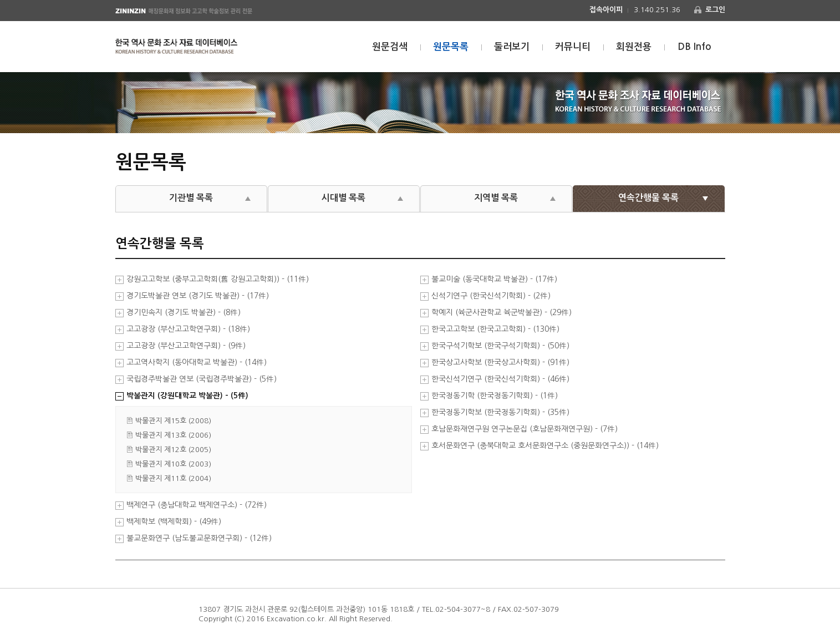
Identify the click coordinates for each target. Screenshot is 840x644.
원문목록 (451, 47)
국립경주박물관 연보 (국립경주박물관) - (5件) (202, 379)
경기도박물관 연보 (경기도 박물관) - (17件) (198, 296)
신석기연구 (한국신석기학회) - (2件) (491, 296)
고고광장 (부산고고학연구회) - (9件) (186, 346)
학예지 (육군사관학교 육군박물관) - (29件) (502, 313)
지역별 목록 (496, 198)
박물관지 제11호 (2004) (173, 478)
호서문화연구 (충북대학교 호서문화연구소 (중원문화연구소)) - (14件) (545, 446)
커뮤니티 (573, 47)
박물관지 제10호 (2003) (173, 464)
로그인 (715, 10)
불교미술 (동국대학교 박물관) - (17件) (494, 279)
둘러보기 (512, 47)
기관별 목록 (191, 198)
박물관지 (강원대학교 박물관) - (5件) (187, 396)
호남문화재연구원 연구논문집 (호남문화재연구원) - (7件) (525, 429)
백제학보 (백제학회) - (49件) (174, 522)
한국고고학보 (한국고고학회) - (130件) (495, 329)
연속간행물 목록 (648, 198)
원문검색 (390, 47)
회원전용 (634, 47)
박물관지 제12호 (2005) (173, 450)
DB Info (694, 47)
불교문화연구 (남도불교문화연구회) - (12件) (199, 538)
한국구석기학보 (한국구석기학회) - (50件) (500, 346)
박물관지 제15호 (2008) (173, 421)
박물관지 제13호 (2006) (173, 435)
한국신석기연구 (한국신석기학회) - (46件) (500, 379)
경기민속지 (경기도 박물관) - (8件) (184, 313)
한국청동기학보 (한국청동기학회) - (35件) (500, 412)
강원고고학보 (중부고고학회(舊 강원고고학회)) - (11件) (218, 279)
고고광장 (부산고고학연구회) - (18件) (188, 329)
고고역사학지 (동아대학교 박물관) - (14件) (197, 362)
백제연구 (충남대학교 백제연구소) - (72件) (197, 505)
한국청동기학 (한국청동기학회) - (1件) (495, 396)
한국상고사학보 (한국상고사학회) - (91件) (500, 362)
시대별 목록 (343, 198)
